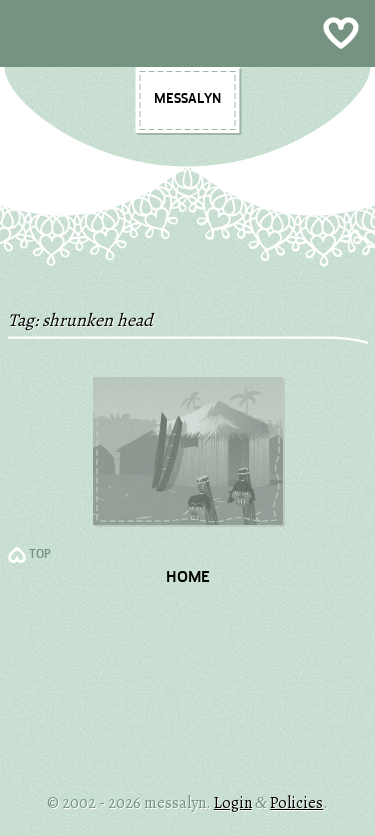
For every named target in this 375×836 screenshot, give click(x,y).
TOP (40, 555)
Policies (296, 803)
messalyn (187, 99)
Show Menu (187, 33)
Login (233, 803)
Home (188, 578)
